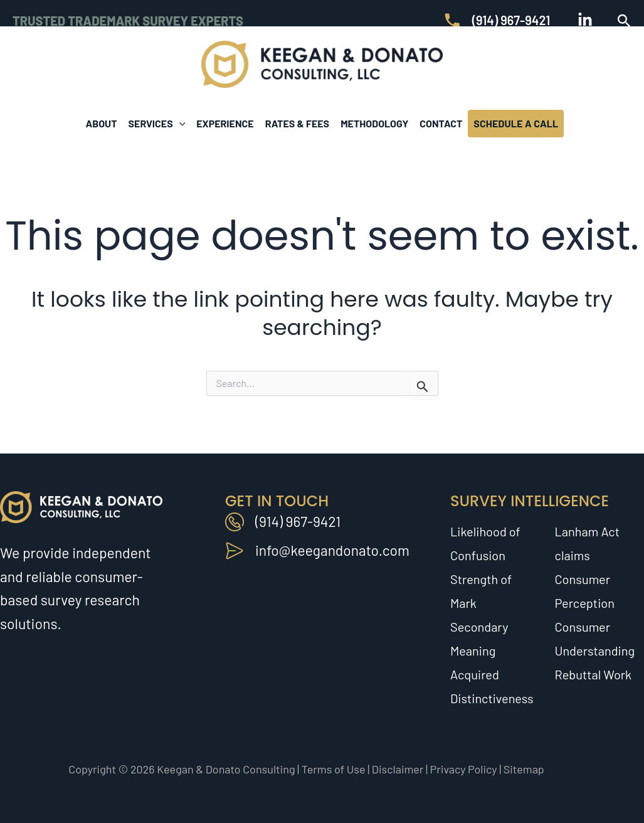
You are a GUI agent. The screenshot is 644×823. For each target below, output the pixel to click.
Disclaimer (398, 769)
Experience (225, 123)
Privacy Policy (464, 769)
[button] (624, 21)
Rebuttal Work (594, 674)
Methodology (374, 123)
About (102, 123)
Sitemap (524, 769)
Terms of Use (334, 769)
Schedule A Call (516, 123)
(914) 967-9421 (298, 521)
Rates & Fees (298, 123)
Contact (441, 123)
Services (157, 124)
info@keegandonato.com (333, 550)
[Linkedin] (585, 20)
